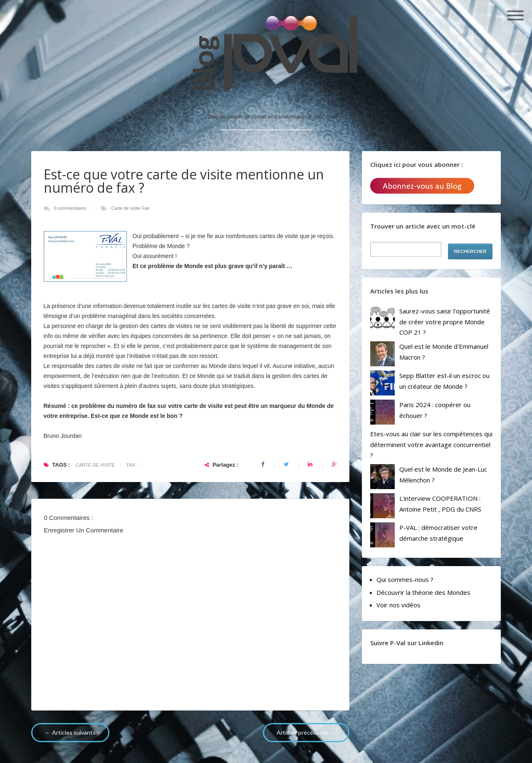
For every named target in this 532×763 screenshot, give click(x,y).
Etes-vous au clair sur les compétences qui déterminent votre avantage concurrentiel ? (431, 444)
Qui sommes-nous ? (405, 579)
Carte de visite (127, 208)
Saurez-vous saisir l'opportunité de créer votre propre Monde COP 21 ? (445, 322)
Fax (146, 208)
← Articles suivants (70, 732)
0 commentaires (71, 208)
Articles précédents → (306, 732)
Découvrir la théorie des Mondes (423, 592)
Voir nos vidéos (398, 605)
